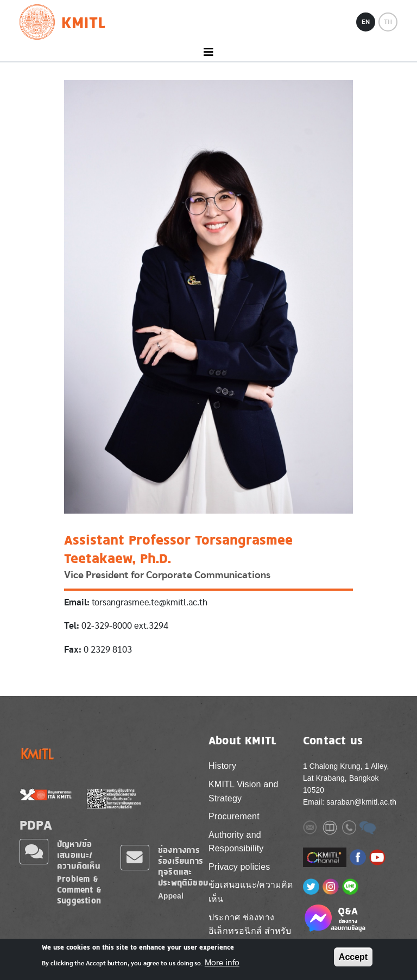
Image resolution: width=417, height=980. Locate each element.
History (222, 766)
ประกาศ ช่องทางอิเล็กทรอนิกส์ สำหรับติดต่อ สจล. (250, 931)
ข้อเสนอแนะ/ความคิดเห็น (251, 892)
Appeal (171, 896)
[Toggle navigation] (208, 52)
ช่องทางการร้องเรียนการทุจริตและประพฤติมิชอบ (183, 866)
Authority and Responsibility (236, 842)
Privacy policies (239, 867)
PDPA (36, 825)
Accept (353, 957)
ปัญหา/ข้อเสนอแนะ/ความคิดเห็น (79, 855)
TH (388, 22)
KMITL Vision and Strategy (244, 791)
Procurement (234, 816)
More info (222, 963)
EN (366, 22)
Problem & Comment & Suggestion (79, 890)
